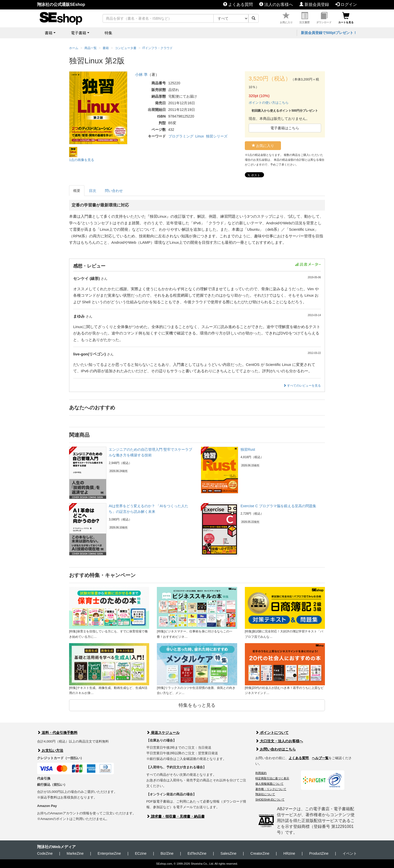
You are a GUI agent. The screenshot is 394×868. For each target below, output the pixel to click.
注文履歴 (304, 18)
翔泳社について (265, 794)
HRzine (289, 853)
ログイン (346, 4)
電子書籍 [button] (79, 33)
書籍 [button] (49, 33)
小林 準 (141, 74)
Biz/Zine (167, 853)
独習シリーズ (217, 136)
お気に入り (286, 18)
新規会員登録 (314, 4)
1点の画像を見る (82, 160)
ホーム (74, 48)
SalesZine (228, 853)
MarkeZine (75, 853)
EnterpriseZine (109, 853)
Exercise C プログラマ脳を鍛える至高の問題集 (278, 506)
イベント (350, 853)
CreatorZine (260, 853)
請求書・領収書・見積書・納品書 (176, 816)
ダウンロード (324, 18)
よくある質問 (238, 4)
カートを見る (346, 18)
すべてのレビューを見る (302, 386)
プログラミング (181, 136)
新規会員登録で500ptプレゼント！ (329, 33)
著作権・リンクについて (271, 789)
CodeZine (45, 853)
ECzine (141, 853)
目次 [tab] (93, 191)
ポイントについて (272, 733)
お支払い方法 (50, 750)
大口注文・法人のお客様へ (279, 741)
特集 (108, 33)
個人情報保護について (269, 784)
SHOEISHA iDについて (270, 800)
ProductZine (319, 853)
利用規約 (261, 773)
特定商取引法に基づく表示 (272, 778)
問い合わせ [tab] (114, 191)
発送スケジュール (163, 733)
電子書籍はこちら (285, 128)
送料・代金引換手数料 (57, 733)
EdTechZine (197, 853)
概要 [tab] (77, 191)
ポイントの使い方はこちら (269, 103)
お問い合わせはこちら (276, 749)
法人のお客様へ (276, 4)
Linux (199, 136)
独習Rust (248, 449)
